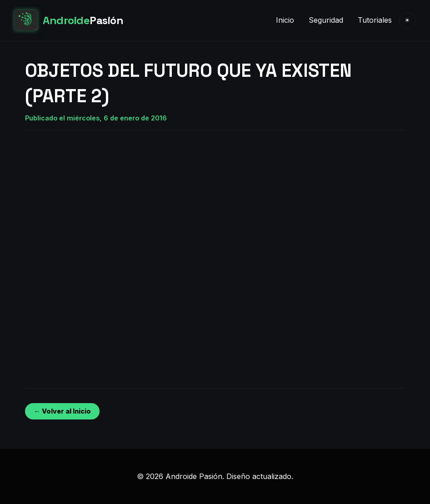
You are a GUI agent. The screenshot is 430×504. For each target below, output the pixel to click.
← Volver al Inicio (62, 411)
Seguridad (326, 20)
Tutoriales (375, 20)
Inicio (285, 20)
